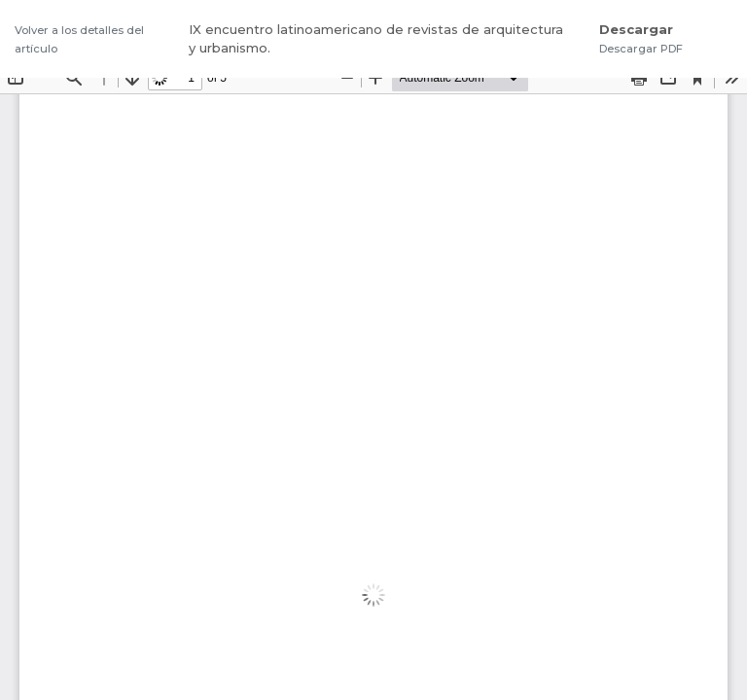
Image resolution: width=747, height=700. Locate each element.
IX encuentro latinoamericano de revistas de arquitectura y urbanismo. (376, 39)
